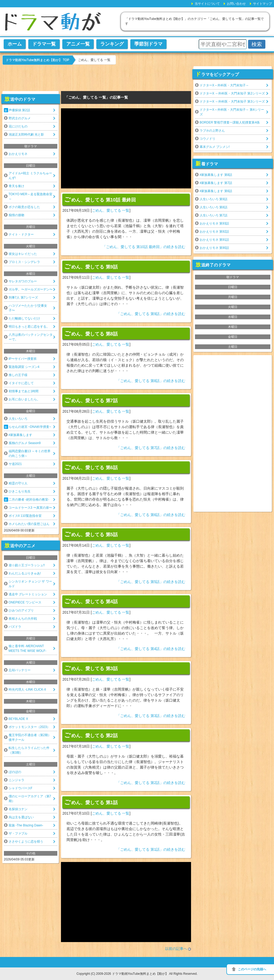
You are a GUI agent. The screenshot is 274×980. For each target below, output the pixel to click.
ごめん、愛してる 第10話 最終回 (100, 199)
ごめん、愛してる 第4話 (91, 601)
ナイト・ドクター (21, 234)
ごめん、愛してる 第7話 (91, 400)
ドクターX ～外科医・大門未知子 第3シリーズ (232, 102)
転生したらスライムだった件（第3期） (29, 750)
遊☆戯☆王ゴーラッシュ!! (27, 565)
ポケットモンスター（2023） (29, 727)
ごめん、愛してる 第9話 (91, 266)
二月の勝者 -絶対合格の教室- (29, 500)
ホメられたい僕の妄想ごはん (29, 524)
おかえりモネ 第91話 (214, 240)
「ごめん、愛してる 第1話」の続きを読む (151, 849)
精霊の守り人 (18, 483)
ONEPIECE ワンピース (25, 602)
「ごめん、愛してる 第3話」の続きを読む (151, 716)
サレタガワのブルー (23, 281)
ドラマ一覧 (44, 44)
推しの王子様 (18, 375)
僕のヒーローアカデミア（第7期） (30, 799)
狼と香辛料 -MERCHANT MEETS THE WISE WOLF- (27, 648)
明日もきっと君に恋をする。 (29, 327)
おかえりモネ (18, 154)
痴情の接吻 (16, 215)
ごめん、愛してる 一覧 (111, 210)
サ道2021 (15, 464)
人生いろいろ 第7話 (214, 215)
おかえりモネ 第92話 (214, 232)
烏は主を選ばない (21, 817)
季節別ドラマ (148, 44)
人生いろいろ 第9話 (214, 199)
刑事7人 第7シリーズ (23, 298)
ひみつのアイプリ (21, 611)
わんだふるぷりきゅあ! (25, 573)
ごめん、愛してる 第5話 (91, 534)
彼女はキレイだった (23, 254)
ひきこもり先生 (20, 491)
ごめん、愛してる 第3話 (91, 668)
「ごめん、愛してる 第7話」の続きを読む (151, 448)
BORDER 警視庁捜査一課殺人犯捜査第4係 (230, 122)
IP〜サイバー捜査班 (23, 359)
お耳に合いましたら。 (24, 399)
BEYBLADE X (18, 719)
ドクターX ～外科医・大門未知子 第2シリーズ (232, 93)
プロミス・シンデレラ (24, 262)
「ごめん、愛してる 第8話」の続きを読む (151, 381)
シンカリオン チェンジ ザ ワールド (30, 584)
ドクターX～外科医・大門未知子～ (224, 85)
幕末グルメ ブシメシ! (215, 147)
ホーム (15, 44)
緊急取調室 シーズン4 (24, 367)
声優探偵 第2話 (19, 110)
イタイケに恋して (21, 383)
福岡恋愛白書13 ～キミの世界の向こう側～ (30, 453)
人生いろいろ (18, 419)
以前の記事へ (176, 949)
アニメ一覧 (78, 44)
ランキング (112, 44)
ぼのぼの (15, 772)
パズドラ (15, 627)
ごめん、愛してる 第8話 (91, 333)
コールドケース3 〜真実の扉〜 (30, 508)
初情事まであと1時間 (24, 391)
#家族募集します (21, 435)
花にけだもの (18, 126)
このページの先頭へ (252, 969)
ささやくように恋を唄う (26, 842)
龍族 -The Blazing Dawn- (26, 825)
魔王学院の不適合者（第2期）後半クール (30, 737)
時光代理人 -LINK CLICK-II (27, 690)
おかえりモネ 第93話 (214, 223)
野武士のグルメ (20, 118)
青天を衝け (16, 186)
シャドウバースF (21, 788)
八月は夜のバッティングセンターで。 (31, 337)
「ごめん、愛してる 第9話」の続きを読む (151, 314)
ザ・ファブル (18, 833)
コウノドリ (208, 139)
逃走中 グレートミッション (28, 594)
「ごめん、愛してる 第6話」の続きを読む (151, 515)
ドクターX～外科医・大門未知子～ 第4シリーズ (232, 112)
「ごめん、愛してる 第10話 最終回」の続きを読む (144, 247)
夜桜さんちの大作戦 (23, 619)
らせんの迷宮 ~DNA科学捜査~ (30, 427)
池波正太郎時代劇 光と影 (26, 135)
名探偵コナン (18, 809)
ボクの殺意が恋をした (24, 207)
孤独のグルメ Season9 (25, 443)
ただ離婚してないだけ (24, 318)
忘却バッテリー (20, 670)
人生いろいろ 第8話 (214, 207)
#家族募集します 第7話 (216, 183)
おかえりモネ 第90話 (214, 248)
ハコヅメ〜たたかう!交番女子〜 (28, 308)
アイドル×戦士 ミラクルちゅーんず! (30, 176)
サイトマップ (262, 4)
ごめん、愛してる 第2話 (91, 735)
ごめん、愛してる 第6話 (91, 467)
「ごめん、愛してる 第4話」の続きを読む (151, 649)
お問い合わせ (236, 4)
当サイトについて (207, 4)
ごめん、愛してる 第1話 (91, 802)
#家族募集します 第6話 (216, 191)
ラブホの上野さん (212, 131)
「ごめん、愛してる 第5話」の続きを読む (151, 582)
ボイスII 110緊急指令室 (25, 516)
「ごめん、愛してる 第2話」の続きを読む (151, 783)
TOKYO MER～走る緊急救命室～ (31, 197)
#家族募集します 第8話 (216, 175)
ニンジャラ (16, 780)
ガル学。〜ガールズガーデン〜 (31, 289)
